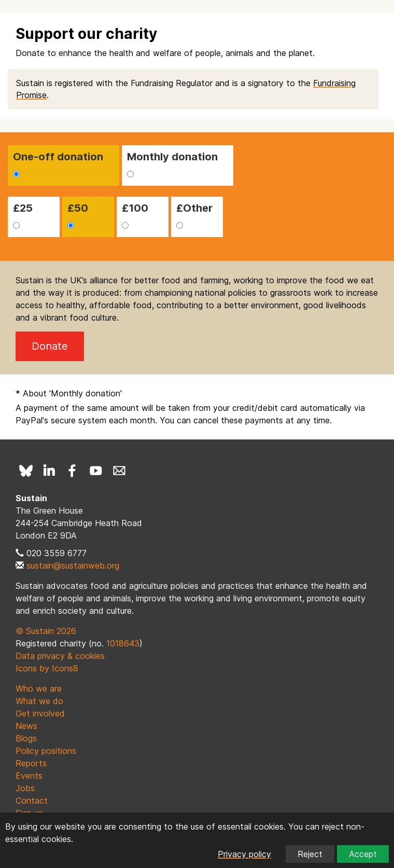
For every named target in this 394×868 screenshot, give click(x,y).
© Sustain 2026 (46, 631)
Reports (31, 763)
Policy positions (46, 751)
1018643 (123, 643)
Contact (32, 801)
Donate (50, 346)
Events (29, 776)
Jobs (25, 788)
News (26, 726)
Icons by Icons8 (47, 668)
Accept (363, 854)
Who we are (39, 688)
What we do (39, 701)
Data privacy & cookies (60, 656)
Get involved (40, 713)
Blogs (26, 738)
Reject (310, 854)
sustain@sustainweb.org (73, 566)
